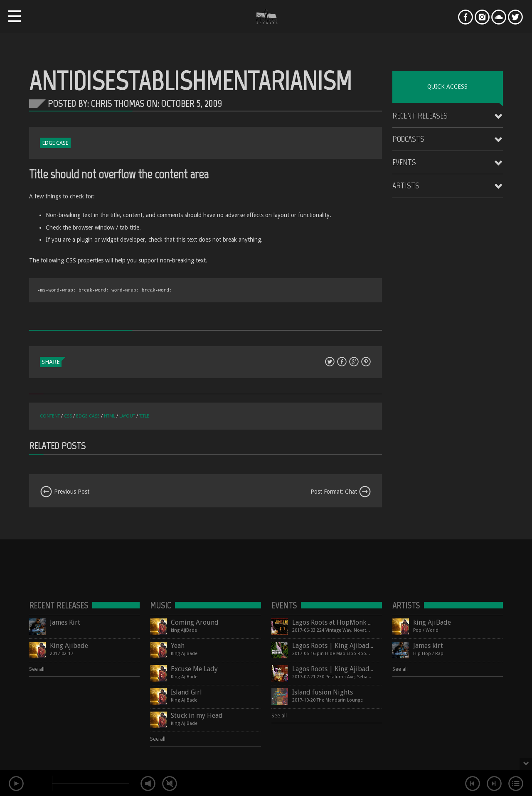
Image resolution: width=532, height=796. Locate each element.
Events (404, 162)
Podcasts (408, 139)
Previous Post (65, 492)
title (144, 416)
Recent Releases (420, 116)
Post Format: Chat (341, 492)
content (50, 416)
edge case (88, 416)
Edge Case (55, 143)
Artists (406, 185)
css (68, 416)
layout (127, 416)
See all (37, 669)
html (110, 416)
